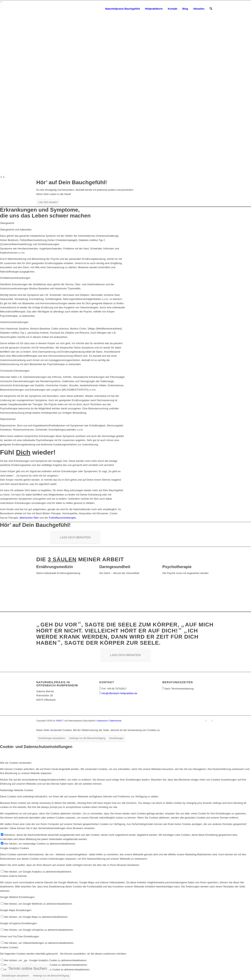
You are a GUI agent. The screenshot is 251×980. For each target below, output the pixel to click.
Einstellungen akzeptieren (52, 738)
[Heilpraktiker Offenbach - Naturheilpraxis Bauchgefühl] (62, 9)
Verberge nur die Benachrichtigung (87, 738)
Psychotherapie (177, 567)
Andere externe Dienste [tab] (13, 876)
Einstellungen (116, 738)
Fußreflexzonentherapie (62, 518)
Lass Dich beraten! (48, 202)
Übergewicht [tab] (7, 223)
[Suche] (211, 9)
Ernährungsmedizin (55, 567)
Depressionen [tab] (8, 419)
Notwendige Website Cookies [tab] (17, 790)
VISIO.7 (60, 721)
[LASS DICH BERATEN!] (75, 537)
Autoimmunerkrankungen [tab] (14, 322)
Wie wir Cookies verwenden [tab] (16, 763)
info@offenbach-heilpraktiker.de (119, 693)
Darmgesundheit (115, 567)
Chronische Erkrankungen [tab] (15, 371)
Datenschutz (115, 721)
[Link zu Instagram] (212, 721)
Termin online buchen (28, 968)
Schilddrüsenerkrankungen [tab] (15, 278)
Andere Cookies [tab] (9, 947)
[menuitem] (122, 9)
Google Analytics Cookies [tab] (14, 848)
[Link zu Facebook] (206, 721)
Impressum (102, 721)
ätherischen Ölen (29, 518)
